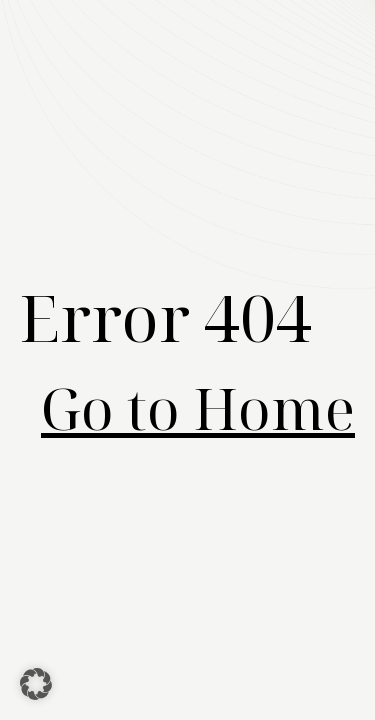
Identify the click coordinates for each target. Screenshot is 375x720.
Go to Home (198, 408)
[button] (36, 684)
